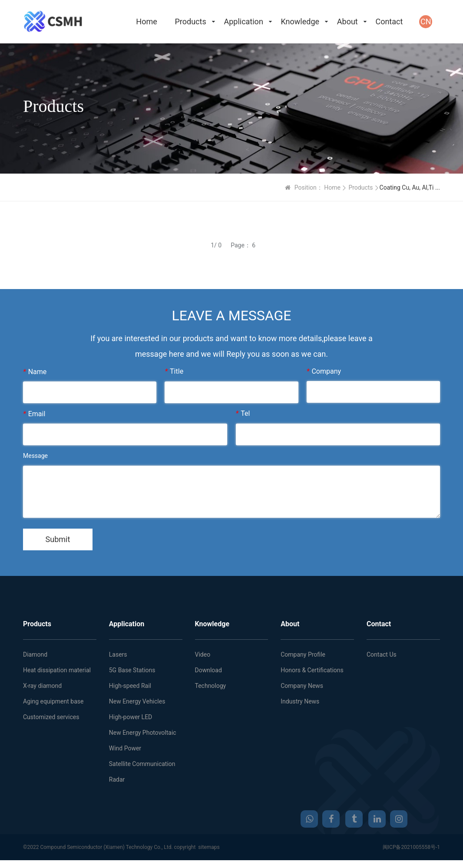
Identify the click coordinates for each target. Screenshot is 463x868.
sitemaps (209, 847)
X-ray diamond (42, 686)
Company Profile (303, 654)
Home (146, 21)
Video (203, 654)
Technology (211, 686)
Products (190, 21)
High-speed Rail (130, 686)
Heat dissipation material (57, 670)
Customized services (51, 717)
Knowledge (300, 21)
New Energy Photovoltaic (143, 733)
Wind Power (125, 748)
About (347, 21)
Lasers (118, 654)
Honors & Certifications (312, 670)
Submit (58, 539)
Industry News (300, 701)
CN (426, 21)
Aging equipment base (53, 701)
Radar (117, 779)
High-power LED (131, 717)
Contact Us (382, 654)
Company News (302, 686)
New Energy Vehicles (137, 701)
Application (243, 21)
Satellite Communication (142, 764)
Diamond (35, 654)
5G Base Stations (132, 670)
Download (208, 670)
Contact (389, 21)
